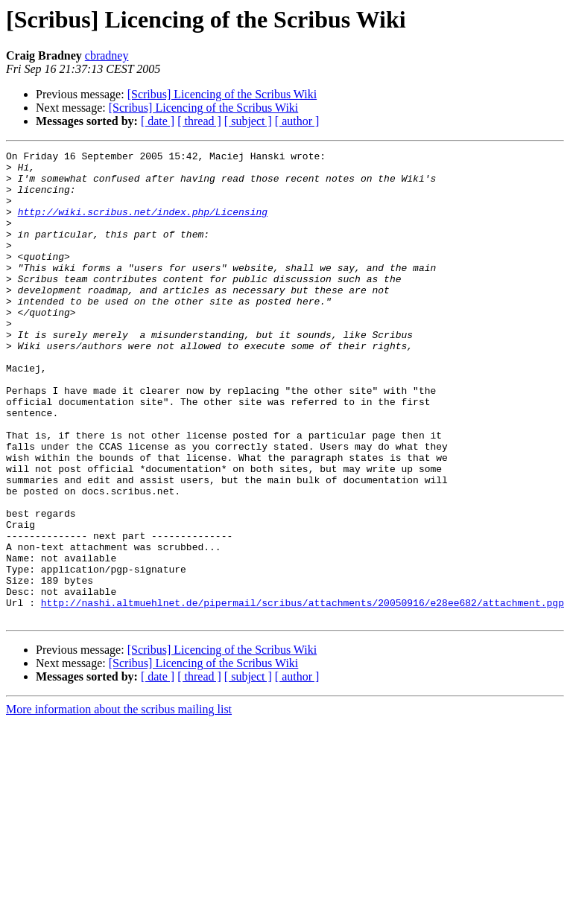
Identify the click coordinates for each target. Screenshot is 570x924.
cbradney (107, 55)
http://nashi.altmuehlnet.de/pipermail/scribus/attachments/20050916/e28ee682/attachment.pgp (303, 694)
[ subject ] (248, 121)
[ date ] (158, 121)
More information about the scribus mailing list (119, 803)
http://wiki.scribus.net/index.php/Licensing (143, 225)
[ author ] (297, 121)
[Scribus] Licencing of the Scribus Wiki (222, 94)
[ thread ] (199, 121)
